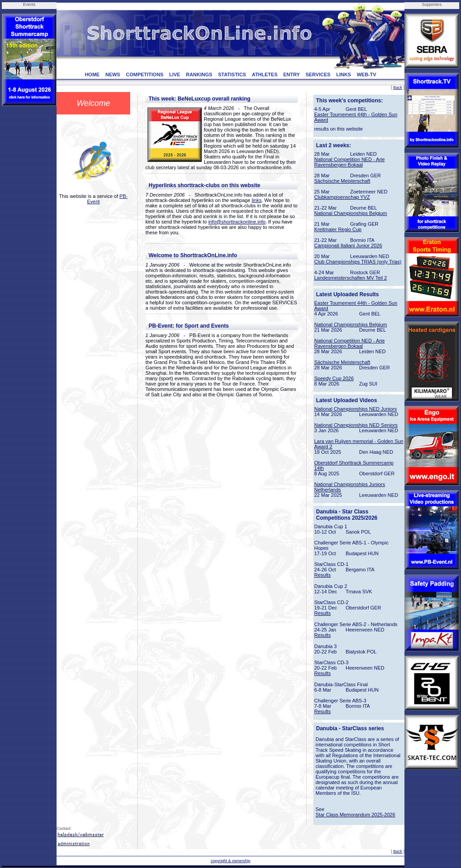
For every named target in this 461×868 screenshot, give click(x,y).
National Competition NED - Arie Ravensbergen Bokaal (349, 162)
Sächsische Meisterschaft (342, 181)
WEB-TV (367, 75)
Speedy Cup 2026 (334, 378)
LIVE (175, 75)
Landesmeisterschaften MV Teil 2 (351, 278)
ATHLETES (265, 75)
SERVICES (318, 75)
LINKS (344, 75)
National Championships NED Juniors (356, 409)
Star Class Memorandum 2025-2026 (355, 815)
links (257, 200)
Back (398, 88)
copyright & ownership (230, 861)
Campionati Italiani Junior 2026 (348, 245)
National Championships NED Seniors (356, 425)
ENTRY (292, 75)
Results (323, 575)
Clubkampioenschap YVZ (342, 197)
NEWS (113, 75)
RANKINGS (199, 75)
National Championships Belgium (351, 213)
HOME (92, 75)
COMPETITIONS (145, 75)
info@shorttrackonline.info (237, 222)
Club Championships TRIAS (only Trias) (358, 262)
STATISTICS (232, 75)
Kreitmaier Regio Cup (338, 229)
